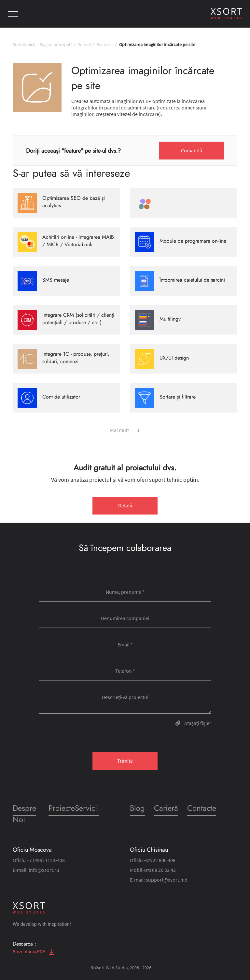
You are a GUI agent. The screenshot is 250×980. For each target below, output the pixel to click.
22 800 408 (160, 860)
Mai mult (125, 430)
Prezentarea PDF (33, 951)
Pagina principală (56, 45)
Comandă (192, 150)
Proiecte (62, 808)
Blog (137, 808)
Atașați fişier (193, 723)
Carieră (166, 808)
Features (105, 45)
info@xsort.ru (44, 870)
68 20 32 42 (160, 870)
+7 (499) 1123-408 (46, 860)
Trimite (125, 761)
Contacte (202, 808)
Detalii (125, 505)
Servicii (84, 45)
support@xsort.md (167, 880)
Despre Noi (24, 814)
